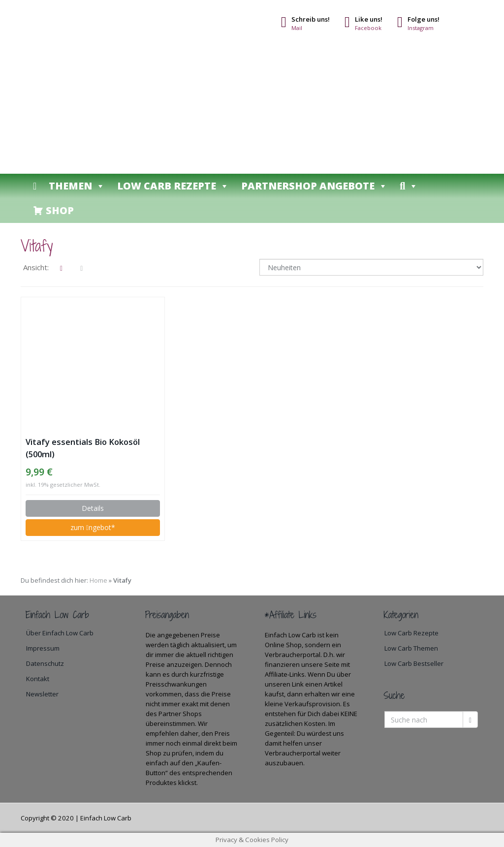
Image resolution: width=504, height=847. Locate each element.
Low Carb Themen (411, 648)
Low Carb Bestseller (414, 663)
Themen (77, 186)
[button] (409, 186)
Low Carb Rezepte (173, 186)
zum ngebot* (93, 527)
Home (98, 580)
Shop (60, 210)
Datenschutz (45, 663)
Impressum (43, 648)
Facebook (368, 28)
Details (93, 508)
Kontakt (38, 679)
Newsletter (42, 694)
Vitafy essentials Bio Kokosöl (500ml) (83, 448)
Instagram (421, 28)
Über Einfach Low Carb (60, 633)
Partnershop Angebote (314, 186)
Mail (297, 28)
